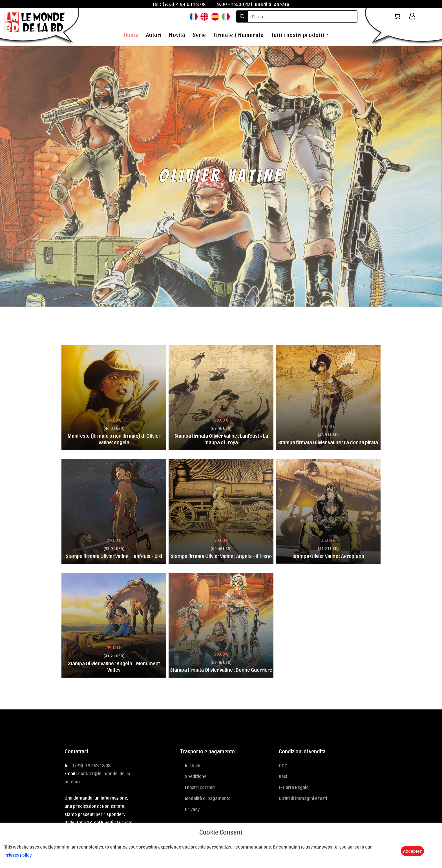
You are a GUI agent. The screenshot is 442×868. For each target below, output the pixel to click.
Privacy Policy (18, 855)
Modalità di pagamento (208, 798)
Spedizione (196, 776)
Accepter (412, 851)
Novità (177, 35)
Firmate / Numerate (239, 35)
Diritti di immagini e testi (303, 798)
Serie (199, 35)
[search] (303, 16)
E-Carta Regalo (294, 787)
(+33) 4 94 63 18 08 (184, 4)
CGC (283, 765)
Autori (154, 35)
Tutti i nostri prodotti (298, 35)
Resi (283, 776)
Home (131, 35)
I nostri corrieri (200, 787)
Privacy (192, 809)
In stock (193, 765)
